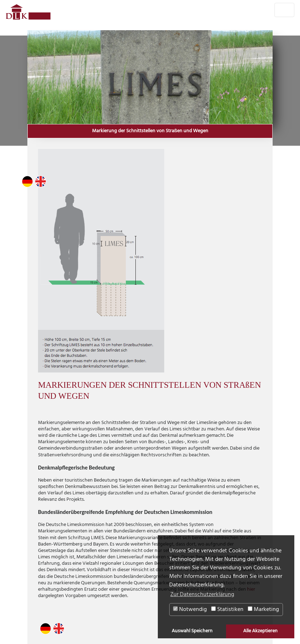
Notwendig (190, 610)
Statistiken (227, 610)
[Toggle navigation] (284, 10)
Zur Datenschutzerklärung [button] (202, 595)
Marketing (263, 610)
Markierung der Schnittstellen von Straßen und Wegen (150, 131)
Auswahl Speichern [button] (192, 631)
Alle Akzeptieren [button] (260, 631)
